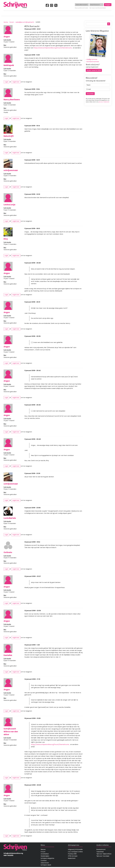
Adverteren (45, 863)
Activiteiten (68, 13)
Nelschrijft (9, 136)
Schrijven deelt (46, 865)
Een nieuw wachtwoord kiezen (98, 8)
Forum (43, 852)
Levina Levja (9, 205)
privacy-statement (104, 102)
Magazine (84, 13)
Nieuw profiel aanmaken (81, 8)
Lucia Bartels (10, 518)
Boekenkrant (101, 849)
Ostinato (8, 552)
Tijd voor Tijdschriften (104, 854)
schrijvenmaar (11, 170)
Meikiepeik (9, 65)
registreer (16, 82)
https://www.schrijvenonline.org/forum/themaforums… (53, 48)
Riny (6, 239)
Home (6, 13)
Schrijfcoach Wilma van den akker (11, 732)
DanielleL (8, 655)
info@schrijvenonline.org (13, 853)
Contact (108, 13)
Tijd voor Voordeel (103, 856)
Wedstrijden (51, 13)
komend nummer (93, 62)
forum (12, 22)
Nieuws (43, 849)
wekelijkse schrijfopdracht (25, 22)
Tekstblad (100, 852)
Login (6, 82)
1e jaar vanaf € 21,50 (94, 70)
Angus (7, 37)
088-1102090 (8, 855)
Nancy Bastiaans (12, 100)
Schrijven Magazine (47, 858)
